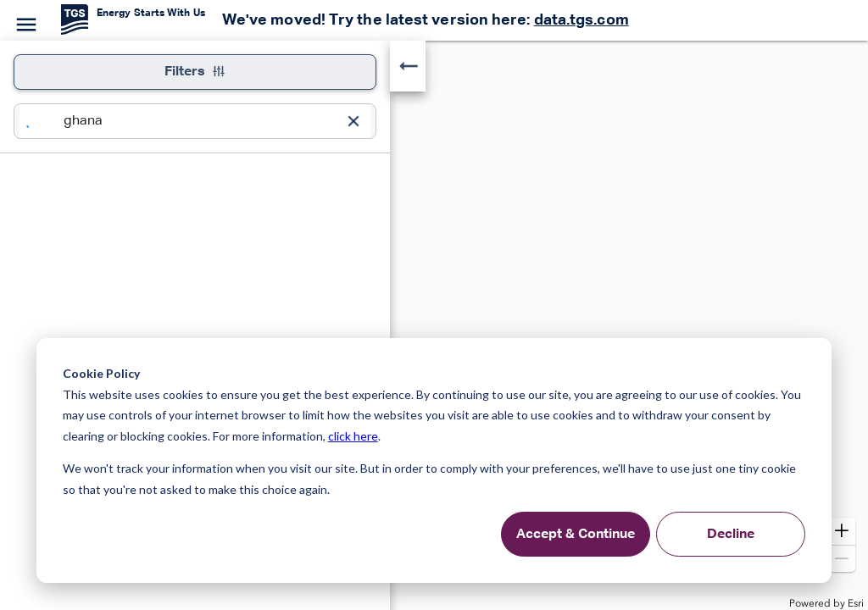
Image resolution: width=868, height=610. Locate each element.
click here (353, 436)
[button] (842, 531)
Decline (731, 535)
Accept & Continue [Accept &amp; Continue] (576, 535)
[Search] (42, 121)
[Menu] (24, 22)
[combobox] (200, 121)
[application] (434, 325)
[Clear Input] (353, 121)
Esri (856, 603)
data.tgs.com (581, 20)
